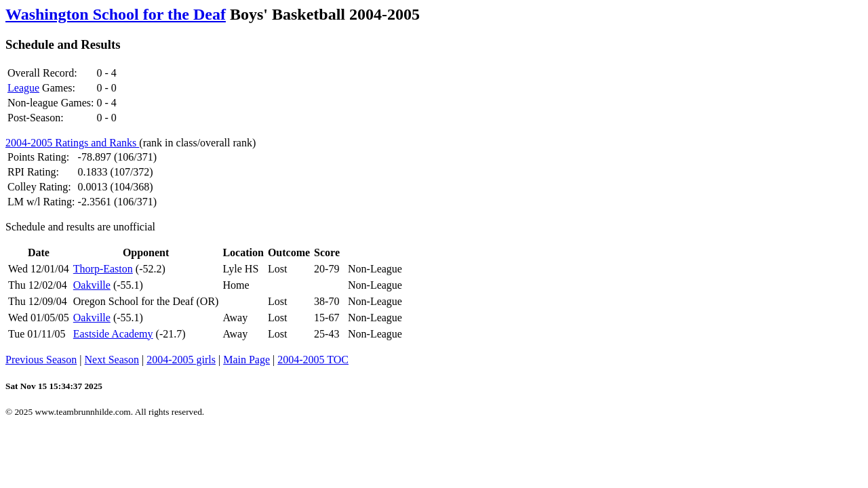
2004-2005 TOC (313, 360)
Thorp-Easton (103, 269)
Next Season (112, 360)
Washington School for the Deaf (116, 14)
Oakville (92, 285)
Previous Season (41, 360)
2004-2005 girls (181, 360)
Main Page (246, 360)
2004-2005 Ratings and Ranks (72, 143)
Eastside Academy (113, 334)
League (23, 88)
